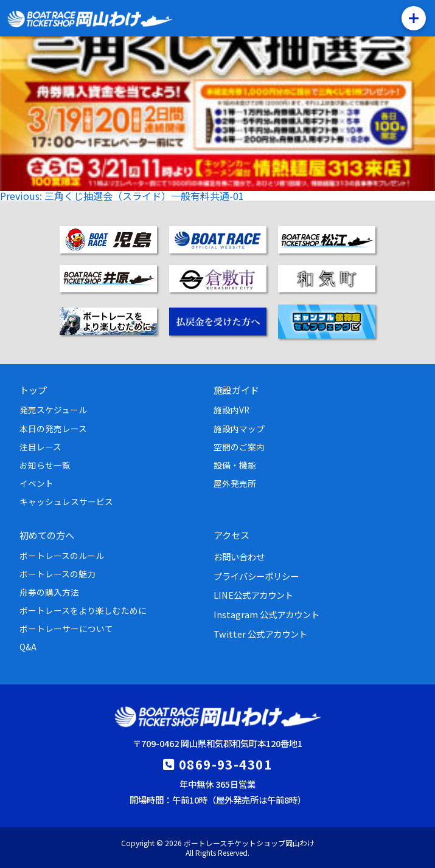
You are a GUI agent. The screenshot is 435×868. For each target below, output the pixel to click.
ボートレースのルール (62, 556)
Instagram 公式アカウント (266, 614)
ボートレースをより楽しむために (83, 610)
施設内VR (231, 410)
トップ (33, 390)
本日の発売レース (53, 429)
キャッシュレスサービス (66, 501)
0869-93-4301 (225, 764)
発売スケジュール (53, 410)
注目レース (40, 447)
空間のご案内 (239, 447)
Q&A (28, 647)
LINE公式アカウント (253, 595)
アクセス (231, 535)
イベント (37, 483)
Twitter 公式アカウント (260, 634)
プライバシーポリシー (256, 576)
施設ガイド (236, 390)
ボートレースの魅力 (57, 574)
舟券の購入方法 (49, 592)
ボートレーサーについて (66, 629)
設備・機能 (235, 465)
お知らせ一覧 (45, 465)
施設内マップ (239, 429)
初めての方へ (47, 535)
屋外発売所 (235, 483)
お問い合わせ (239, 556)
